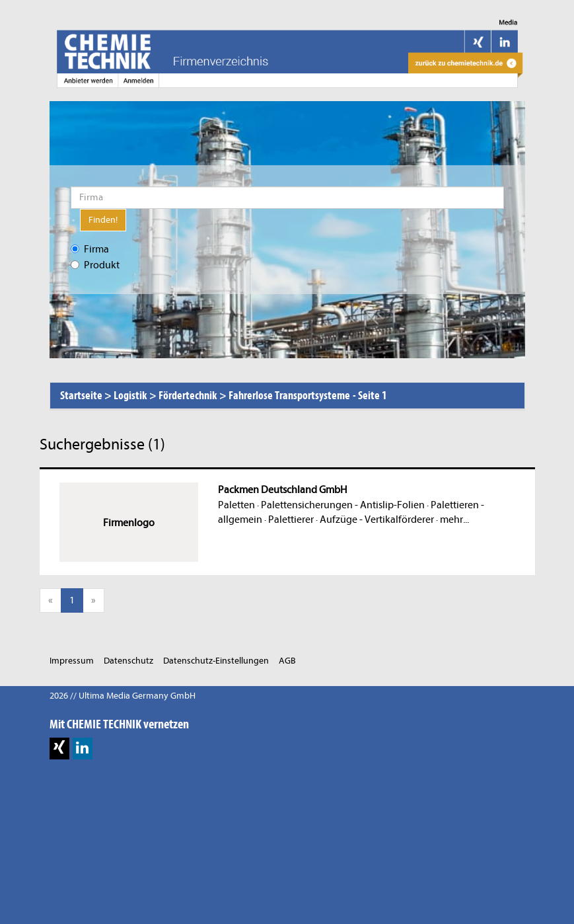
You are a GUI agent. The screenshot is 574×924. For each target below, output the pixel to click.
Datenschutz (128, 661)
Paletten (236, 505)
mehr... (454, 520)
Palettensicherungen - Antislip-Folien (343, 505)
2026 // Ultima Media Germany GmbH (123, 696)
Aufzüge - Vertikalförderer (377, 520)
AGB (287, 661)
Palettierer (291, 520)
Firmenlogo (129, 523)
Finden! (103, 220)
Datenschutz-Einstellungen (216, 661)
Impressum (72, 661)
